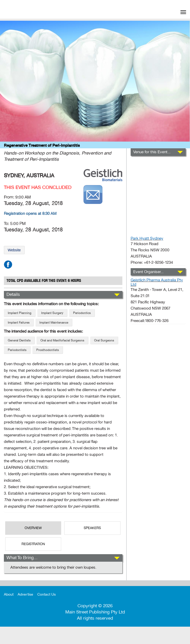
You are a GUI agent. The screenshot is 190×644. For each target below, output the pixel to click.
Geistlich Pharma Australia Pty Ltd (157, 282)
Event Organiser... (148, 272)
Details (13, 294)
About (9, 594)
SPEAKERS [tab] (92, 528)
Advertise (25, 594)
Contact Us (47, 594)
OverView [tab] (33, 528)
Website (14, 250)
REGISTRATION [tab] (33, 544)
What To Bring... (22, 558)
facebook (8, 265)
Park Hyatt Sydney (147, 238)
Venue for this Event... (152, 152)
